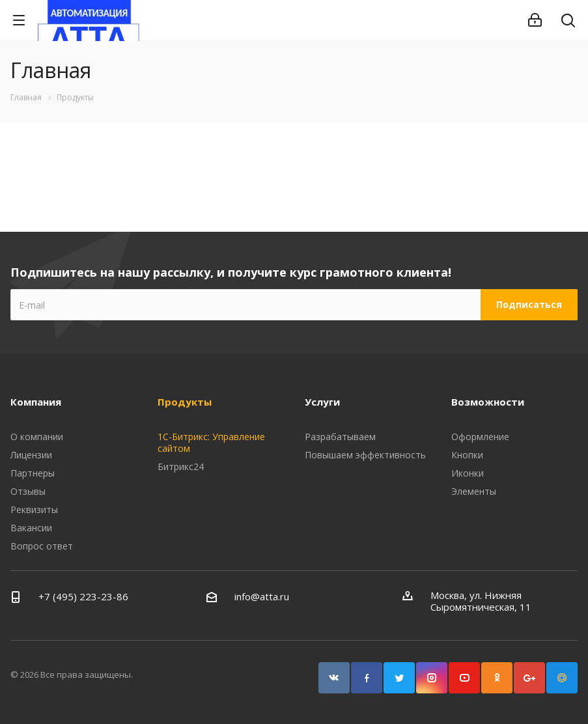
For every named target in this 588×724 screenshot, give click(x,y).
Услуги (322, 402)
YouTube (464, 678)
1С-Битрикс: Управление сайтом (211, 442)
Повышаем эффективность (365, 455)
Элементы (474, 491)
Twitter (399, 678)
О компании (37, 437)
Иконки (468, 473)
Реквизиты (34, 509)
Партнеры (33, 473)
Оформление (480, 437)
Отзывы (28, 491)
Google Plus (529, 678)
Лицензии (31, 455)
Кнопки (467, 455)
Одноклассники (497, 678)
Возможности (488, 402)
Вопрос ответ (42, 546)
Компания (36, 402)
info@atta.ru (262, 596)
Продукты (185, 402)
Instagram (432, 678)
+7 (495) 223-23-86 (83, 596)
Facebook (367, 678)
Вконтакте (334, 678)
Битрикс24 (181, 466)
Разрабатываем (340, 437)
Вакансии (31, 528)
